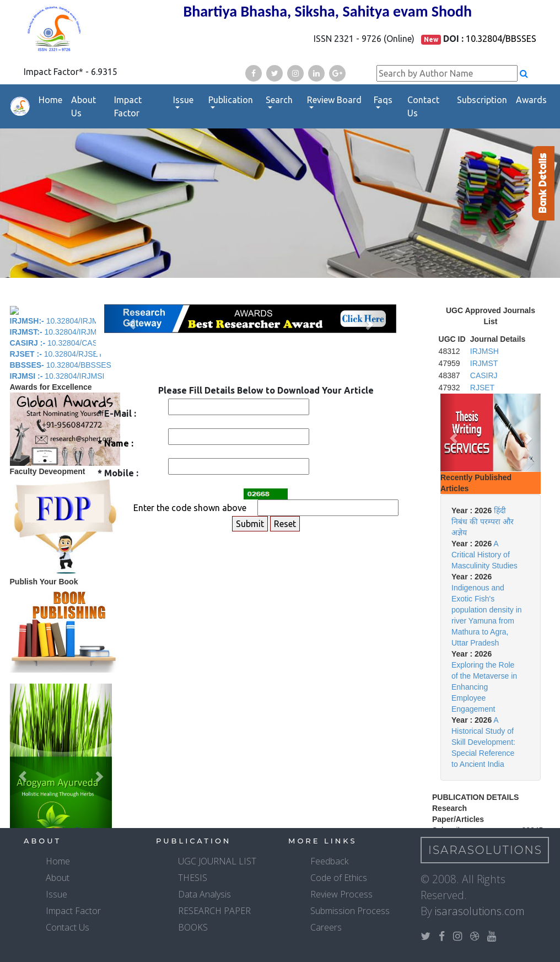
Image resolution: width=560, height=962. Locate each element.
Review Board (334, 100)
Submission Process (350, 911)
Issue (183, 100)
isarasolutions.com (480, 911)
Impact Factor (128, 106)
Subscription (482, 100)
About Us (84, 106)
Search (279, 100)
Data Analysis (204, 894)
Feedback (329, 861)
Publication (231, 100)
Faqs (383, 100)
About (58, 878)
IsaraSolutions (485, 850)
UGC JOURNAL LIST (217, 861)
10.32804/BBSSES (501, 39)
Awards (531, 100)
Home (50, 100)
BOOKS (193, 927)
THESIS (193, 878)
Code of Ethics (339, 878)
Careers (326, 927)
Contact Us (423, 106)
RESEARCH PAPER (214, 911)
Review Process (341, 894)
